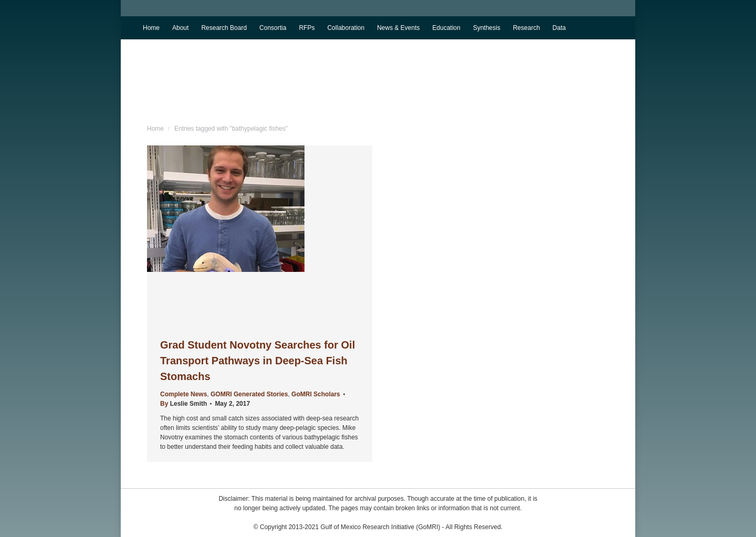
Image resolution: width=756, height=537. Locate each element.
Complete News (183, 394)
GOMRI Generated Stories (249, 394)
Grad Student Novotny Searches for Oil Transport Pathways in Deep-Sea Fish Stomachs (258, 361)
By (183, 404)
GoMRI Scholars (316, 394)
